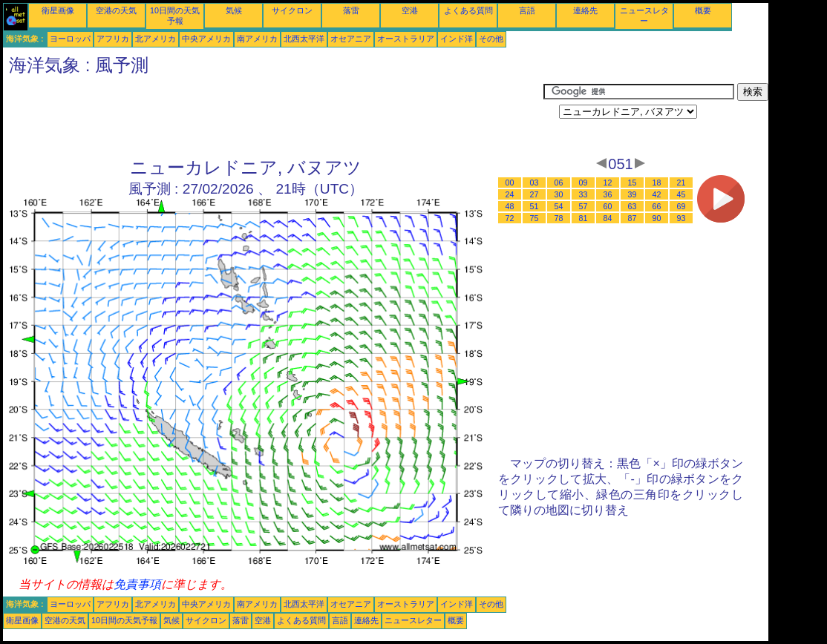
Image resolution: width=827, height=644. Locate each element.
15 (632, 183)
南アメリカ (257, 39)
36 (608, 194)
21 (681, 183)
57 (584, 206)
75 (535, 218)
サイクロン (292, 10)
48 (510, 206)
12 (608, 183)
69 (681, 206)
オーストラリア (406, 39)
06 (559, 183)
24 (510, 194)
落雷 (351, 10)
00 (510, 183)
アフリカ (113, 39)
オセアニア (351, 39)
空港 (410, 10)
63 (632, 206)
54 (559, 206)
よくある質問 (468, 10)
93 (681, 218)
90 (657, 218)
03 (535, 183)
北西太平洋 (304, 39)
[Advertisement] (273, 116)
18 (657, 183)
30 (559, 194)
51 (535, 206)
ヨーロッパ (70, 39)
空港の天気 (116, 10)
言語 (527, 10)
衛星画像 (58, 10)
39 (632, 194)
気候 (234, 10)
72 (510, 218)
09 (584, 183)
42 (657, 194)
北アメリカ (156, 39)
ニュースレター (413, 620)
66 (657, 206)
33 (584, 194)
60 (608, 206)
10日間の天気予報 (124, 620)
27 (535, 194)
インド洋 (457, 39)
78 (559, 218)
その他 (491, 39)
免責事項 (137, 584)
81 (584, 218)
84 (608, 218)
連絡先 (585, 10)
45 (681, 194)
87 (632, 218)
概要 (703, 10)
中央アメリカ (206, 39)
